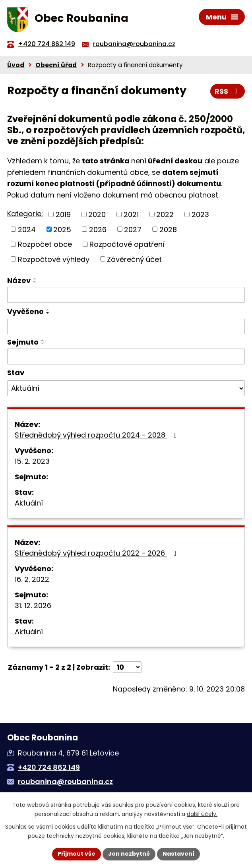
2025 (62, 229)
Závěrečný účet (134, 259)
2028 (168, 229)
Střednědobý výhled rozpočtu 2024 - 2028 (97, 435)
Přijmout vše (77, 854)
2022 (165, 214)
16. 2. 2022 (32, 579)
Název (19, 280)
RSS (228, 91)
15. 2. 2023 (32, 461)
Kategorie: (25, 214)
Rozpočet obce (45, 244)
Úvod (16, 65)
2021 (131, 214)
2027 (133, 229)
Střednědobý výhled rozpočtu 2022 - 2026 (97, 553)
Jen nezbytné (129, 854)
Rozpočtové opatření (127, 244)
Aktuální (29, 503)
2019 (63, 214)
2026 (98, 229)
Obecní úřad (56, 65)
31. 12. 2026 (33, 605)
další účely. (202, 814)
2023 (200, 214)
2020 (97, 214)
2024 (27, 229)
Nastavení (178, 854)
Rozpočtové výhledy (54, 259)
